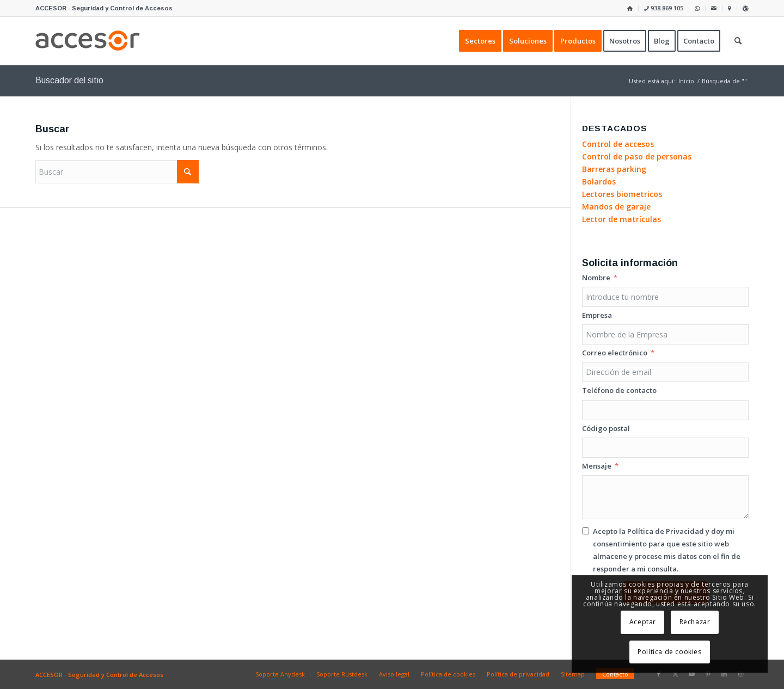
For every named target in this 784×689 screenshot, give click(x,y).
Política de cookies (669, 652)
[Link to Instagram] (740, 674)
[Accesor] (88, 41)
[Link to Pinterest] (708, 674)
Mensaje (597, 466)
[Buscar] (117, 172)
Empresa (597, 315)
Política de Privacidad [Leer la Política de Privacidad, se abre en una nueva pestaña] (666, 531)
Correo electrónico (615, 353)
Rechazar (695, 622)
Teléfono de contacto (619, 390)
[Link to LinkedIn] (724, 674)
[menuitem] (630, 8)
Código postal (606, 428)
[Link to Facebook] (659, 674)
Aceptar (643, 622)
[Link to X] (675, 674)
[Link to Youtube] (691, 674)
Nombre (596, 278)
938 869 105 (664, 8)
